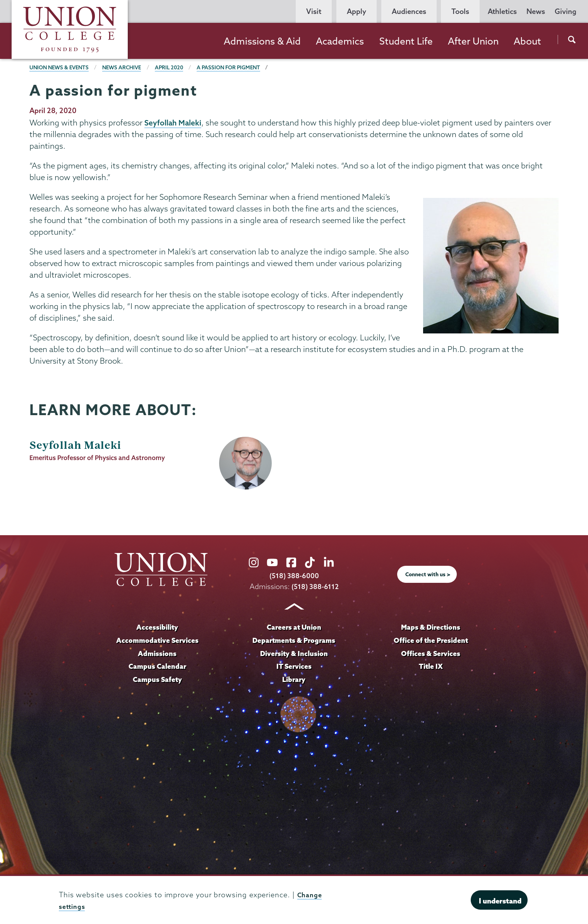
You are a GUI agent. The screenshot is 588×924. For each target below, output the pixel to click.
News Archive (127, 67)
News (536, 11)
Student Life (406, 41)
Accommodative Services (157, 641)
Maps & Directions (431, 627)
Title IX (431, 666)
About (527, 41)
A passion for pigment (239, 67)
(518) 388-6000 (294, 576)
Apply (357, 11)
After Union (473, 41)
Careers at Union (294, 627)
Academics (340, 41)
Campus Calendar (157, 666)
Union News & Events (61, 67)
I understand (500, 901)
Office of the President (431, 641)
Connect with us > (428, 575)
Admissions (157, 653)
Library (294, 680)
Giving (566, 11)
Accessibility (157, 627)
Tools (460, 11)
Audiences (409, 11)
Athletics (502, 11)
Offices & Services (431, 653)
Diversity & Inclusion (294, 653)
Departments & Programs (294, 641)
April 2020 (177, 67)
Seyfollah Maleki (174, 123)
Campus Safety (157, 680)
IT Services (294, 666)
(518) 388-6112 (315, 587)
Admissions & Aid (262, 41)
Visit (314, 11)
